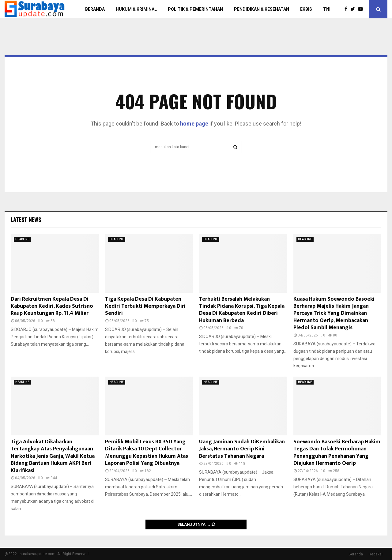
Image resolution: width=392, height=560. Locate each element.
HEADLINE (22, 239)
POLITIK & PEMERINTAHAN (195, 9)
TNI (327, 9)
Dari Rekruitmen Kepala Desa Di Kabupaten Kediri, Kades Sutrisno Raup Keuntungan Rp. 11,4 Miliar (52, 306)
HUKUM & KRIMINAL (136, 9)
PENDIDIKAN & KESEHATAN (262, 9)
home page (194, 124)
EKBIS (306, 9)
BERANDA (95, 9)
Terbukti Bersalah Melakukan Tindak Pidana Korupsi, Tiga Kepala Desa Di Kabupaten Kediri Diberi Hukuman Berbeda (242, 310)
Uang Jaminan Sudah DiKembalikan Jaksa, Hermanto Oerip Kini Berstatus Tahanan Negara (242, 449)
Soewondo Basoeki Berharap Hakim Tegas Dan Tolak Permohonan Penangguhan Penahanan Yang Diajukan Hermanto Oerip (337, 453)
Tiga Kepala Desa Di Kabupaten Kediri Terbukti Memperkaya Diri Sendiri (145, 306)
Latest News (26, 220)
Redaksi (376, 554)
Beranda (356, 554)
